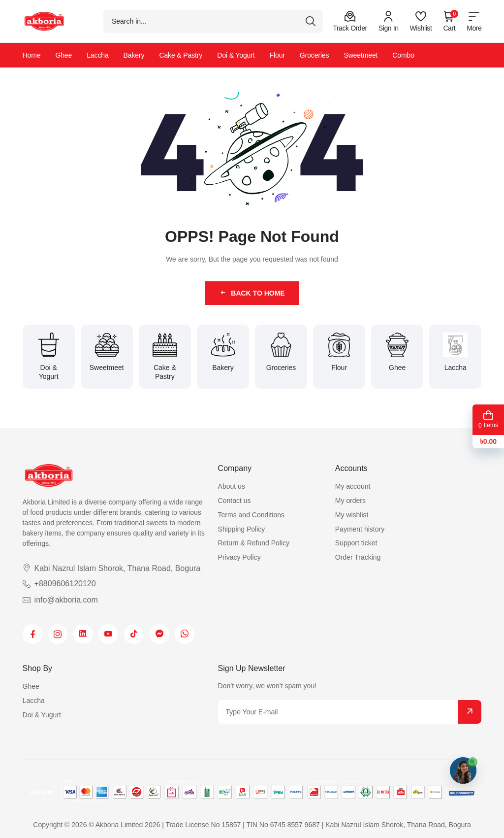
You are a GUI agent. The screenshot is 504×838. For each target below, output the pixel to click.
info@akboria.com (60, 600)
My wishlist (352, 515)
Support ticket (356, 543)
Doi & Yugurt (42, 715)
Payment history (360, 529)
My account (353, 486)
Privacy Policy (239, 557)
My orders (350, 501)
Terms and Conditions (251, 515)
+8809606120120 (59, 584)
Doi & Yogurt (236, 55)
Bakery (134, 55)
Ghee (63, 55)
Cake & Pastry (181, 55)
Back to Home (252, 293)
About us (232, 486)
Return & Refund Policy (254, 543)
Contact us (235, 501)
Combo (403, 55)
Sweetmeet (361, 55)
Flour (277, 55)
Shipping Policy (242, 529)
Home (32, 55)
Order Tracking (358, 557)
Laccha (97, 55)
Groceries (315, 55)
